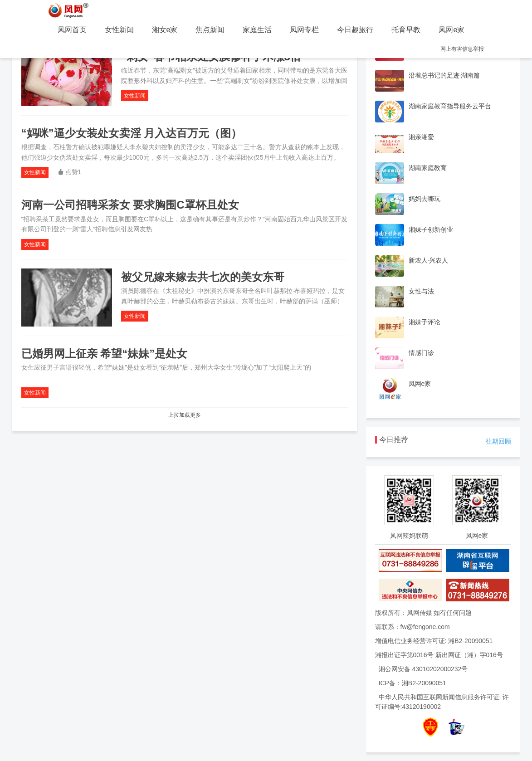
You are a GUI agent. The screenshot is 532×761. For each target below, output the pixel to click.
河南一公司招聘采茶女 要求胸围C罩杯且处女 (130, 205)
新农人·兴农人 (429, 260)
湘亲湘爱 (421, 137)
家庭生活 (257, 30)
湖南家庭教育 (428, 168)
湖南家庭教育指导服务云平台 (450, 106)
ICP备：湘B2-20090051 (412, 683)
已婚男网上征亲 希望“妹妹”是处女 (105, 354)
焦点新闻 (210, 30)
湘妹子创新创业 (431, 229)
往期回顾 (498, 441)
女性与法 (421, 291)
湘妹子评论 (425, 322)
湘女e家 (165, 30)
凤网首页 (72, 30)
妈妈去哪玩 (425, 199)
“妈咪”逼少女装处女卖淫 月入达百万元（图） (132, 133)
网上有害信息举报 (462, 49)
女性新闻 (119, 30)
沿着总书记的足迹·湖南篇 (444, 75)
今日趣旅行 (355, 30)
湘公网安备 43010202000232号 (423, 669)
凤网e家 (451, 30)
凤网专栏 (304, 30)
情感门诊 (421, 353)
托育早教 (406, 30)
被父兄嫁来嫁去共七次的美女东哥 (203, 277)
